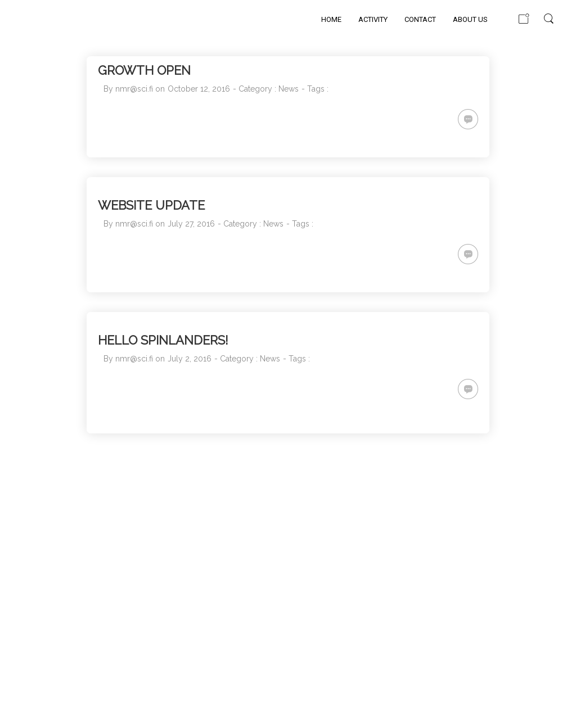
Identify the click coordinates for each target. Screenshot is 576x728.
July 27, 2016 (191, 224)
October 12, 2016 (199, 89)
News (289, 89)
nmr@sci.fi (134, 89)
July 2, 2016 (190, 359)
